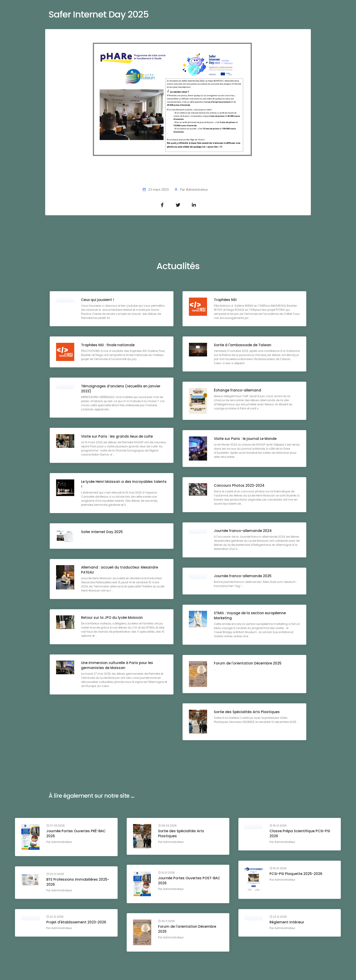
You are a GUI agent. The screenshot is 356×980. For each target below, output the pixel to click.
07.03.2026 (56, 826)
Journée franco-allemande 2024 (243, 531)
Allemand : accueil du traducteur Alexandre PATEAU (120, 570)
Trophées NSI (226, 300)
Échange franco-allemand (238, 391)
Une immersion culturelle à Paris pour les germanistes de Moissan (117, 666)
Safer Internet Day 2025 (102, 532)
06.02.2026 (168, 826)
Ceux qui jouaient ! (98, 300)
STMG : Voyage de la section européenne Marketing (250, 616)
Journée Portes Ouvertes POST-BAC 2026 (190, 881)
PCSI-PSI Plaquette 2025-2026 (297, 874)
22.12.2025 (279, 917)
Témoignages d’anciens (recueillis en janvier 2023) (121, 389)
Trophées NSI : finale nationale (108, 345)
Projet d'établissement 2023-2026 (77, 923)
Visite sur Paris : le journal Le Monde (246, 439)
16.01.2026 (279, 826)
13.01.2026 (167, 873)
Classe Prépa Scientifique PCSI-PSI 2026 (300, 834)
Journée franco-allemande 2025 (243, 577)
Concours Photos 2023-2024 (240, 486)
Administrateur (197, 190)
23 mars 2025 (158, 190)
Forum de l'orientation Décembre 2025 (248, 664)
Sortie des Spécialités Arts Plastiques (247, 712)
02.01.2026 (56, 875)
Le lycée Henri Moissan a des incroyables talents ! (117, 485)
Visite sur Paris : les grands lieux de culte (117, 437)
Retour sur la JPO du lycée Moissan (112, 618)
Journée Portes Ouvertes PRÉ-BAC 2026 (76, 834)
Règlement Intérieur (288, 923)
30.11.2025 (167, 922)
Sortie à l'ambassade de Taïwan (243, 345)
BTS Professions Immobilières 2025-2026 (78, 883)
